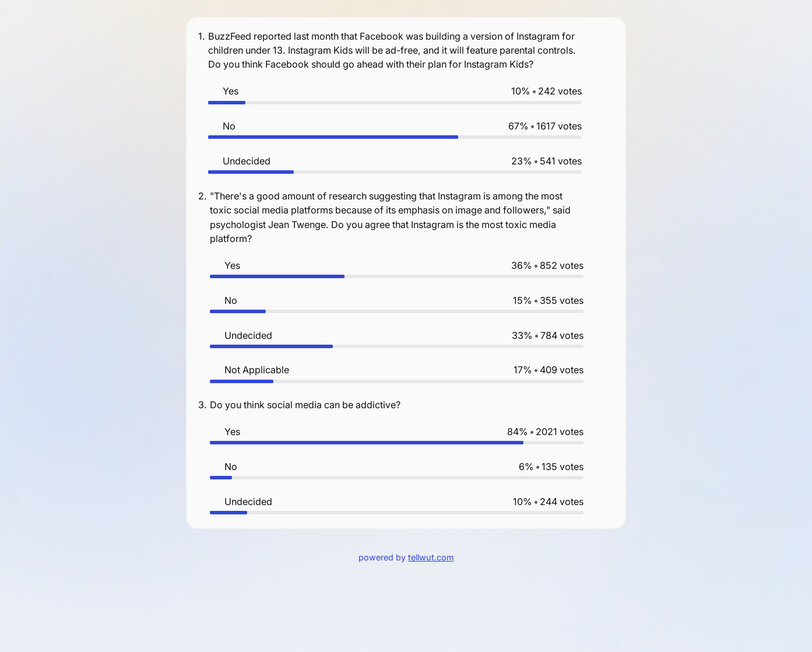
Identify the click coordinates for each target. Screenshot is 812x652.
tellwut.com (431, 557)
